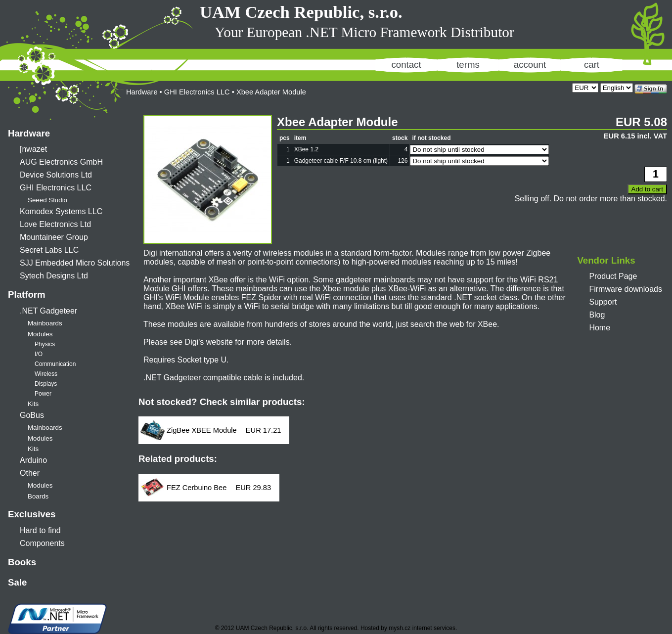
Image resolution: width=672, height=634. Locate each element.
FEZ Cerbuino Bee (197, 488)
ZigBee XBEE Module (202, 430)
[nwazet (33, 149)
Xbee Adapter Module (271, 92)
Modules (40, 334)
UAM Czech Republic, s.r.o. (301, 12)
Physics (45, 344)
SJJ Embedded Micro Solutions (75, 263)
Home (600, 328)
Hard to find (40, 530)
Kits (33, 404)
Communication (55, 364)
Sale (17, 582)
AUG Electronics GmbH (61, 162)
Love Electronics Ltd (55, 224)
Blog (597, 315)
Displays (46, 384)
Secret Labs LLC (49, 250)
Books (22, 562)
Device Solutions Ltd (56, 175)
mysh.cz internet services (422, 628)
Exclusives (32, 514)
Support (603, 302)
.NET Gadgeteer (48, 311)
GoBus (32, 415)
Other (30, 473)
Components (42, 543)
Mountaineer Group (54, 237)
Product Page (613, 276)
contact (406, 65)
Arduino (33, 460)
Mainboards (45, 323)
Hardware (29, 133)
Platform (27, 294)
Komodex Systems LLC (61, 211)
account (530, 65)
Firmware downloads (626, 289)
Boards (38, 496)
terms (468, 65)
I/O (39, 354)
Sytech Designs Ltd (54, 276)
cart (592, 65)
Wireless (46, 374)
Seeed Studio (47, 200)
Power (43, 394)
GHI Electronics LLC (56, 188)
